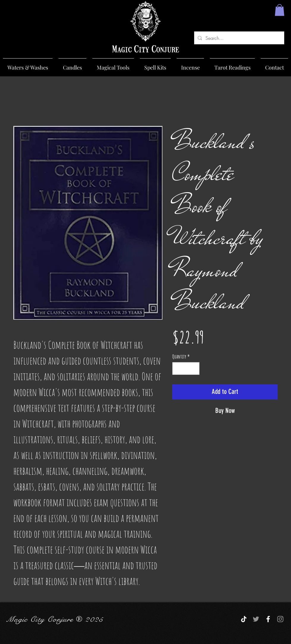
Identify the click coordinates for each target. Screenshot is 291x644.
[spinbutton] (186, 368)
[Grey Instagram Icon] (280, 619)
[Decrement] (178, 368)
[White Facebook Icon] (268, 619)
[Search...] (239, 38)
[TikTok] (244, 619)
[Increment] (194, 368)
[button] (280, 10)
